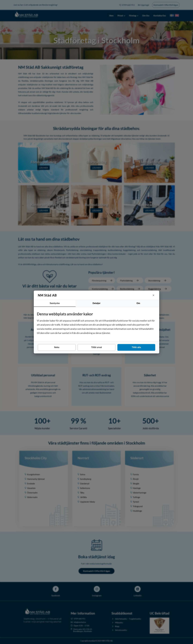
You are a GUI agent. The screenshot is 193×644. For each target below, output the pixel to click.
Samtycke (55, 303)
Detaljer (97, 303)
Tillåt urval (96, 347)
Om (138, 303)
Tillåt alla (136, 347)
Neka (57, 347)
